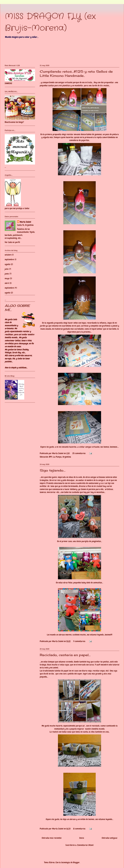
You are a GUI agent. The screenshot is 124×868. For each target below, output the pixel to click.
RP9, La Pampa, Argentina (60, 457)
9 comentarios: (80, 641)
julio (7, 269)
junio (7, 274)
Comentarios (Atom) (85, 845)
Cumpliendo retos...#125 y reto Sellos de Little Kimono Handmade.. (76, 74)
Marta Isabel (25, 222)
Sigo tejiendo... (53, 470)
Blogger (76, 862)
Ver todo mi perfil (12, 242)
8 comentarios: (80, 829)
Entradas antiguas (110, 838)
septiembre (9, 259)
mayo (7, 278)
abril (7, 283)
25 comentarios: (79, 453)
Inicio (82, 838)
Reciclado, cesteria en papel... (65, 655)
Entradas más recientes (52, 838)
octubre (8, 255)
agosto (7, 264)
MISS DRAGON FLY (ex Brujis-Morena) (50, 22)
